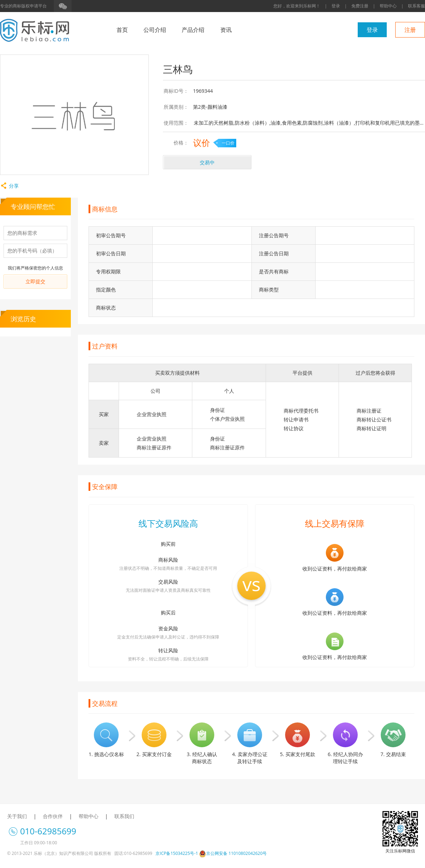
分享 (9, 186)
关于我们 (17, 816)
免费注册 (360, 6)
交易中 (207, 162)
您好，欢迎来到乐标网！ (297, 6)
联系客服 (416, 6)
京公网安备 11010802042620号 (233, 853)
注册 (410, 30)
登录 (336, 6)
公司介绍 (155, 30)
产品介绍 (193, 30)
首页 (122, 30)
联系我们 (124, 816)
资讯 (226, 30)
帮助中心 (388, 6)
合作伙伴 (53, 816)
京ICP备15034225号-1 (177, 853)
